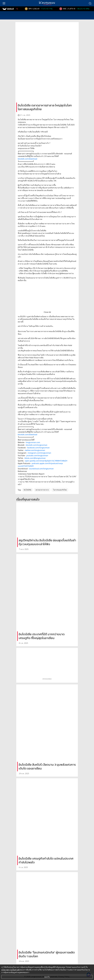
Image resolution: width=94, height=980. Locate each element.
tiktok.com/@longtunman (35, 458)
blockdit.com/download (27, 159)
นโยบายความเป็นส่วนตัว (11, 970)
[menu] (4, 3)
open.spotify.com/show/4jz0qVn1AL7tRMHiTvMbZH (46, 461)
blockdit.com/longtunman (37, 445)
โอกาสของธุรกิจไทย (60, 490)
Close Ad (47, 312)
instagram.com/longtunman (39, 453)
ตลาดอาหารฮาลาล (42, 490)
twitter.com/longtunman (35, 450)
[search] (90, 3)
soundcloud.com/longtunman (41, 469)
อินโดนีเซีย (27, 490)
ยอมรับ (47, 977)
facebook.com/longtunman (38, 448)
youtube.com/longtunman (37, 456)
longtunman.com (33, 442)
